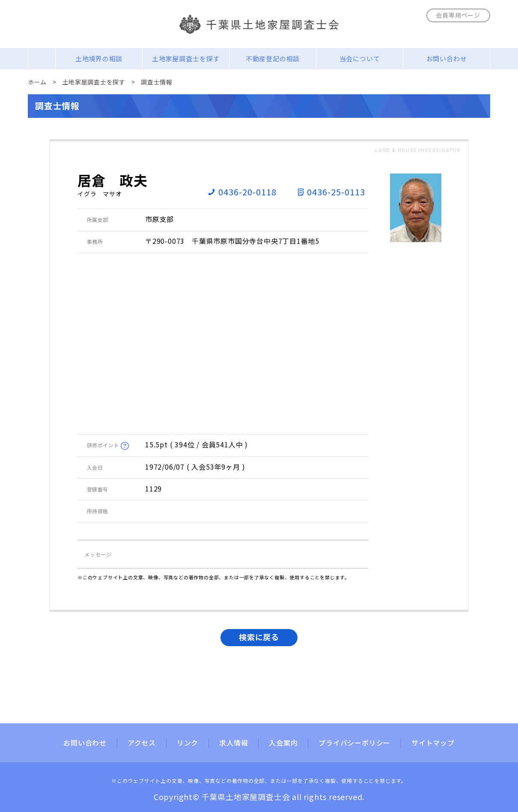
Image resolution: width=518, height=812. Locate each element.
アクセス (142, 743)
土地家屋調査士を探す (186, 58)
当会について (360, 58)
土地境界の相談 (99, 58)
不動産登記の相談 (273, 58)
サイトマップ (433, 743)
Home (42, 58)
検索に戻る (259, 637)
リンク (188, 743)
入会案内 (283, 743)
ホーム (37, 82)
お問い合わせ (447, 58)
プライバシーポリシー (354, 743)
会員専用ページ (458, 15)
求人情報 (234, 743)
